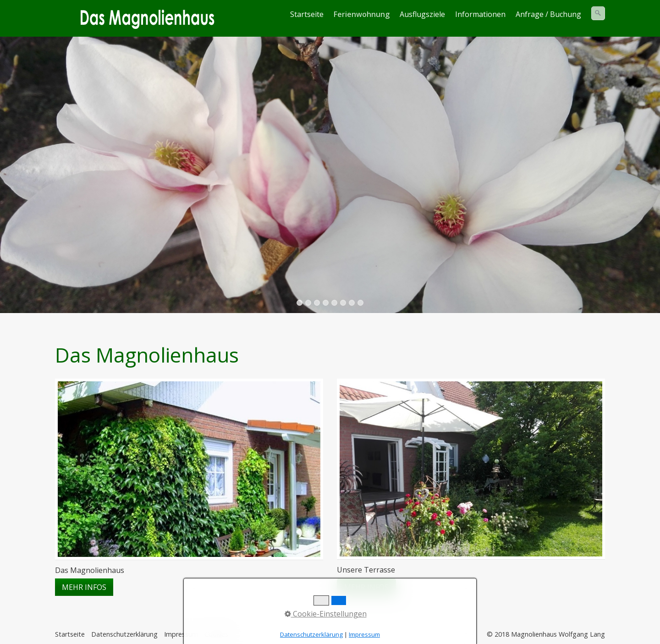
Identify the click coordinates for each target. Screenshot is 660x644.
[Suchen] (598, 13)
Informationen (480, 14)
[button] (84, 587)
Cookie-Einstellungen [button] (326, 614)
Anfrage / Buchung (548, 14)
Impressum (364, 634)
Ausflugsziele (422, 14)
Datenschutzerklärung (124, 634)
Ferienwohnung (362, 14)
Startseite (307, 14)
